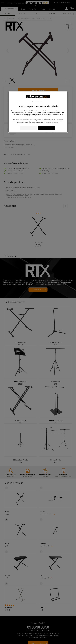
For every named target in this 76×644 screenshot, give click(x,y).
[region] (38, 112)
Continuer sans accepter (38, 102)
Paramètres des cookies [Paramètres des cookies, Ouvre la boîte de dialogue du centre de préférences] (28, 128)
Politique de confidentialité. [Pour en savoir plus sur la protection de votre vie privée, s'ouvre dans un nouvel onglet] (52, 123)
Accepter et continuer (46, 128)
